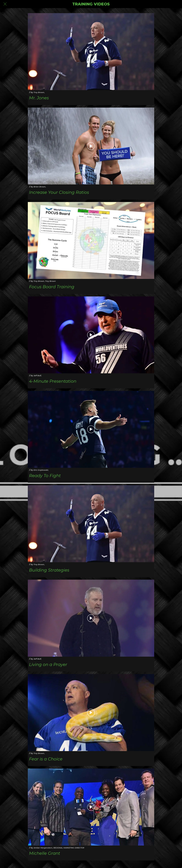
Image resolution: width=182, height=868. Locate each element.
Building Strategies (49, 570)
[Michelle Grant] (91, 807)
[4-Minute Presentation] (91, 335)
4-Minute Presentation (53, 381)
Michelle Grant (45, 853)
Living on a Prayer (48, 665)
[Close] (5, 4)
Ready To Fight (45, 476)
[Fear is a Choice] (91, 713)
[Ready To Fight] (91, 429)
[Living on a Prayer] (91, 618)
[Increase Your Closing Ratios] (91, 146)
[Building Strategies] (91, 524)
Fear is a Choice (46, 759)
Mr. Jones (39, 98)
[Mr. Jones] (91, 52)
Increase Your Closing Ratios (59, 192)
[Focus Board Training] (91, 241)
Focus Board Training (52, 287)
